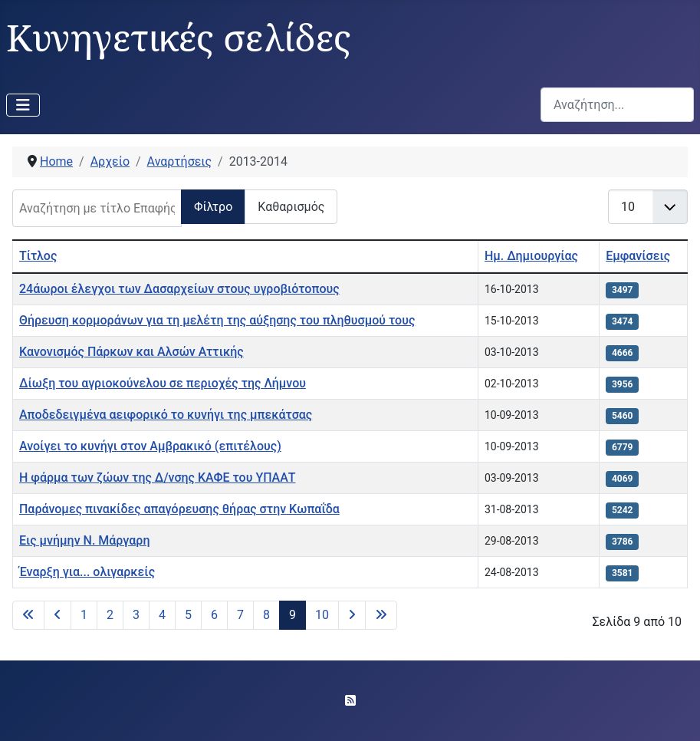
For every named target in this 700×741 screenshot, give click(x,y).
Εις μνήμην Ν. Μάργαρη (84, 540)
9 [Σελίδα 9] (292, 615)
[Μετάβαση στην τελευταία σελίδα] (381, 615)
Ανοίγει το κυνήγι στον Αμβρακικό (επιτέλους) (150, 446)
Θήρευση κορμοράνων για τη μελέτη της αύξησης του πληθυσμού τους (217, 320)
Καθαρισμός (291, 207)
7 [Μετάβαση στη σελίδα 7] (240, 615)
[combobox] (617, 105)
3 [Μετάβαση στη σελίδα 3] (136, 615)
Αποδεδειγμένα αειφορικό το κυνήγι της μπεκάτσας (166, 415)
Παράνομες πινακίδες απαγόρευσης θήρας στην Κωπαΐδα (179, 509)
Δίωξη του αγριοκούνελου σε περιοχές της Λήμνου (163, 383)
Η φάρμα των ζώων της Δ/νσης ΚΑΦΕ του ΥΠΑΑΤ (158, 478)
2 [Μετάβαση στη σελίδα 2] (110, 615)
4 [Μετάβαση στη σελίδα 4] (162, 615)
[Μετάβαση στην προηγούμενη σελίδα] (58, 615)
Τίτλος (38, 256)
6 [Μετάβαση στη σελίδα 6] (214, 615)
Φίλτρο (213, 207)
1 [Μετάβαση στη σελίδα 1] (84, 615)
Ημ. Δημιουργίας (531, 256)
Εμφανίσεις (638, 256)
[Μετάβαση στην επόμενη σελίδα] (352, 615)
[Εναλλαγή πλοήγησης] (23, 105)
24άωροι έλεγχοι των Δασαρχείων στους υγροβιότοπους (179, 289)
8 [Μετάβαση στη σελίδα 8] (266, 615)
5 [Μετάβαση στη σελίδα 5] (188, 615)
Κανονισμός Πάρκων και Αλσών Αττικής (131, 352)
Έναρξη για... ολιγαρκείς (87, 572)
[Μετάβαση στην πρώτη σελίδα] (28, 615)
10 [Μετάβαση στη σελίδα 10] (322, 615)
